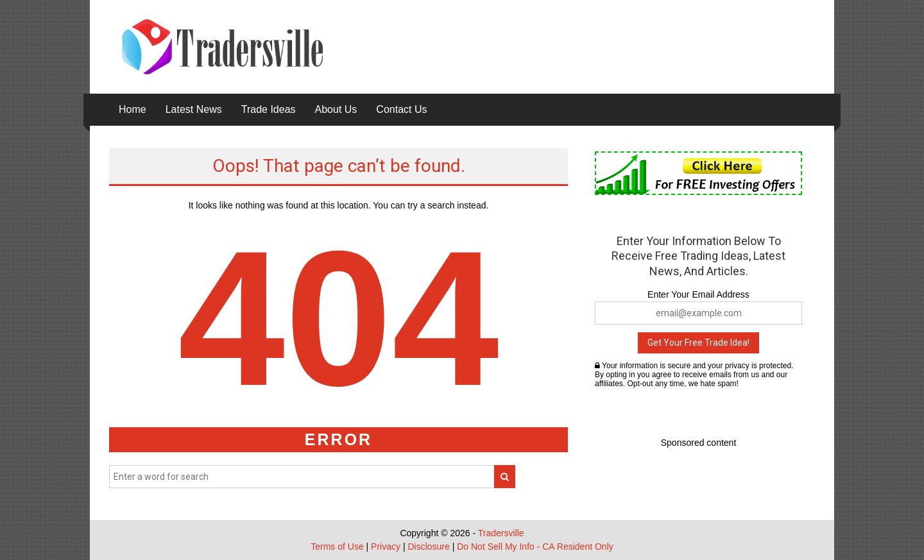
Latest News (194, 109)
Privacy (386, 547)
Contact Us (401, 109)
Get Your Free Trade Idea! (698, 343)
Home (133, 109)
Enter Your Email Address (698, 294)
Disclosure (428, 547)
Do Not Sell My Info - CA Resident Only (535, 547)
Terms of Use (337, 547)
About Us (336, 109)
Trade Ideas (269, 109)
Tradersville (501, 533)
